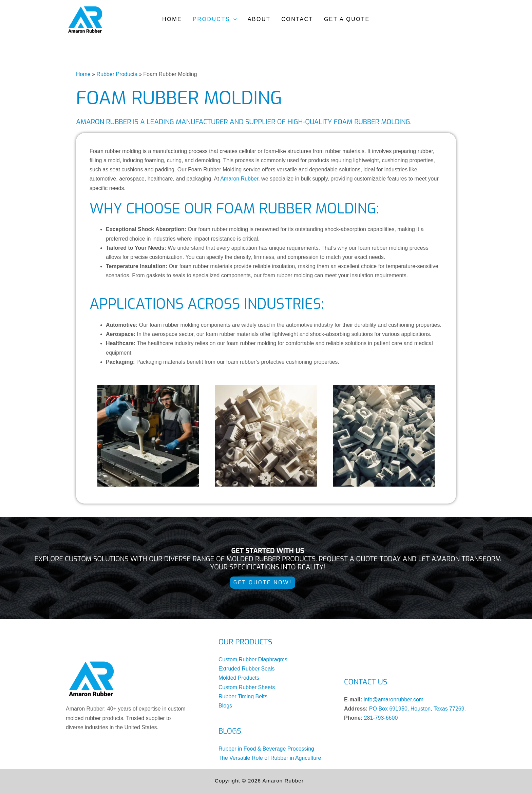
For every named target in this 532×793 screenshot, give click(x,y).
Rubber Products (117, 74)
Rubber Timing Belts (243, 696)
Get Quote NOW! (263, 582)
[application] (233, 19)
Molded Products (239, 678)
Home (172, 19)
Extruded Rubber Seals (246, 669)
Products (215, 19)
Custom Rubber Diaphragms (253, 659)
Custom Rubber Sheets (247, 687)
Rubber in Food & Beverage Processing (266, 749)
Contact (297, 19)
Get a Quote (347, 19)
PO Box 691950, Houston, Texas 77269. (417, 709)
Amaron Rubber (239, 179)
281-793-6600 (381, 718)
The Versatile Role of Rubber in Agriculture (270, 758)
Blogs (225, 706)
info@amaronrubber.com (394, 700)
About (259, 19)
